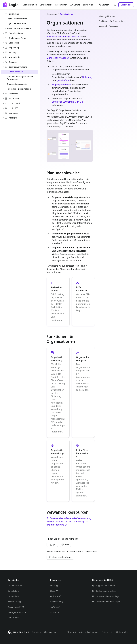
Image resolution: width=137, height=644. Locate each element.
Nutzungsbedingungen (89, 632)
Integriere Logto (14, 33)
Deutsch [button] (104, 5)
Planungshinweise (107, 16)
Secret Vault (12, 98)
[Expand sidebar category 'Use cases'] (3, 113)
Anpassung (12, 48)
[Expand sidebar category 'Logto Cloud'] (3, 103)
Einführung (12, 14)
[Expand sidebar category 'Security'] (3, 52)
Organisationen (14, 72)
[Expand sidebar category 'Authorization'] (3, 57)
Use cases (11, 113)
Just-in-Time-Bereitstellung (83, 453)
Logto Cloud (12, 103)
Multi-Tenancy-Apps (58, 58)
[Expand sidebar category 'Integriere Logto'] (3, 33)
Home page (52, 14)
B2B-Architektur (82, 289)
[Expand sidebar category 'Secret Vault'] (3, 99)
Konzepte (11, 118)
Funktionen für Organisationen (113, 21)
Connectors (12, 43)
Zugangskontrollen (61, 85)
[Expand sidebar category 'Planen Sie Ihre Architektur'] (6, 28)
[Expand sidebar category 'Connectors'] (3, 43)
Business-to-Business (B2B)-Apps (63, 36)
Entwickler (11, 94)
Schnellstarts (46, 5)
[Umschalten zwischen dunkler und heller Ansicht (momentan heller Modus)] (115, 5)
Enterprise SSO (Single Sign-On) (68, 102)
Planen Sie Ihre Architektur (19, 28)
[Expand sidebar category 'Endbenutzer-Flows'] (3, 38)
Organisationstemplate (83, 359)
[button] (126, 5)
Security (10, 52)
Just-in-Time (64, 80)
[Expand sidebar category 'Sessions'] (3, 62)
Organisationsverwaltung (58, 452)
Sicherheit (72, 632)
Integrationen (61, 5)
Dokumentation (30, 5)
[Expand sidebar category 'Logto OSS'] (3, 108)
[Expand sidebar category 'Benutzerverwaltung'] (3, 67)
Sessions (11, 62)
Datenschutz (107, 632)
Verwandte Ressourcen (109, 26)
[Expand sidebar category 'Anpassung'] (3, 48)
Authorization (13, 57)
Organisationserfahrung (58, 359)
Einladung (87, 77)
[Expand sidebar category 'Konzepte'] (3, 118)
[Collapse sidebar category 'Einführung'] (3, 14)
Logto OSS (11, 108)
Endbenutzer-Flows (15, 38)
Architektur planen (57, 289)
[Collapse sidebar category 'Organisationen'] (3, 72)
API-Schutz (75, 5)
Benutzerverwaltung (16, 67)
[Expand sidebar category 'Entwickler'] (3, 94)
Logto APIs (88, 5)
